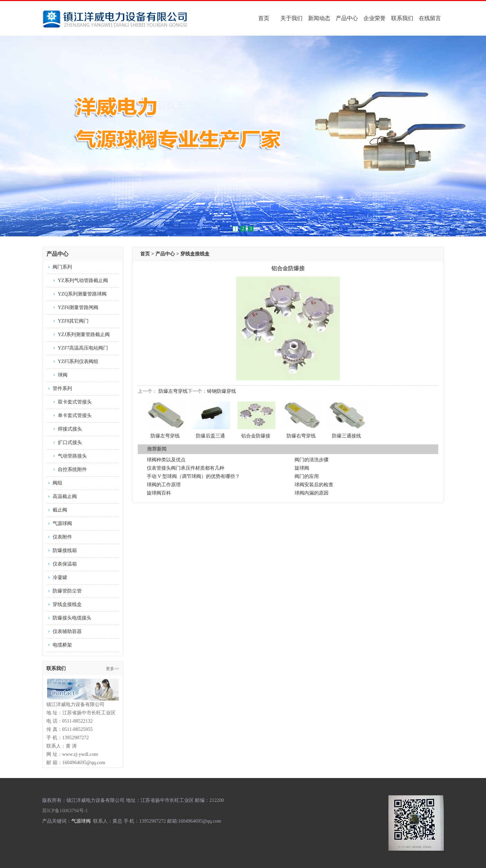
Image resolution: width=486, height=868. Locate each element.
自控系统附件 (72, 469)
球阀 (63, 375)
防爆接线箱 (65, 550)
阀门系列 (62, 267)
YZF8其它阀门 (73, 321)
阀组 (57, 483)
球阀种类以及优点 (166, 460)
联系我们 (402, 18)
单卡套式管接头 (75, 415)
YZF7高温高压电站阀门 (83, 348)
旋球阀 (302, 468)
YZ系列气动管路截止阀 (83, 281)
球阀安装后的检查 (314, 485)
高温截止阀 (65, 496)
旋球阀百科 (159, 493)
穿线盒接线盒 (67, 604)
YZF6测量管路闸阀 (78, 308)
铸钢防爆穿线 (222, 391)
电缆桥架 (62, 645)
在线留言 (430, 18)
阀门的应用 (307, 476)
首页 (264, 18)
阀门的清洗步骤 (312, 460)
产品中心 (347, 18)
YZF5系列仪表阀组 (78, 361)
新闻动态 (319, 18)
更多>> (112, 669)
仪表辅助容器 (67, 631)
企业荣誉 (375, 18)
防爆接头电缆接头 (72, 618)
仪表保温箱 (65, 564)
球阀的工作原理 (164, 485)
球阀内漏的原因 (312, 493)
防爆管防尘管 (67, 591)
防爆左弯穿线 (173, 391)
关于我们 (291, 18)
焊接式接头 (70, 429)
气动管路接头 (72, 456)
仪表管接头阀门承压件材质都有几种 (186, 468)
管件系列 (62, 388)
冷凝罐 (60, 577)
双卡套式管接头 (75, 402)
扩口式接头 (70, 442)
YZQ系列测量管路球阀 (82, 294)
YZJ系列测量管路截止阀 (84, 334)
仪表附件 (62, 537)
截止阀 (60, 510)
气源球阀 (62, 523)
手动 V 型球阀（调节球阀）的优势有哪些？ (193, 476)
